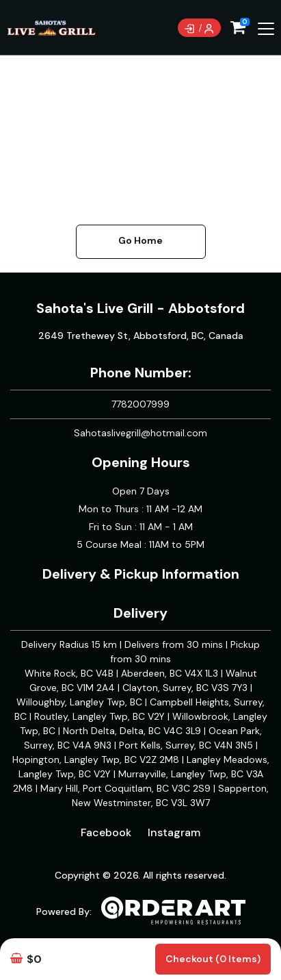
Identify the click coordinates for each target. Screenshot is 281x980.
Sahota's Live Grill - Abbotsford (140, 308)
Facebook (106, 832)
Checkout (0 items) (213, 959)
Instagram (174, 832)
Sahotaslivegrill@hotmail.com (140, 433)
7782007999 (140, 404)
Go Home (140, 240)
